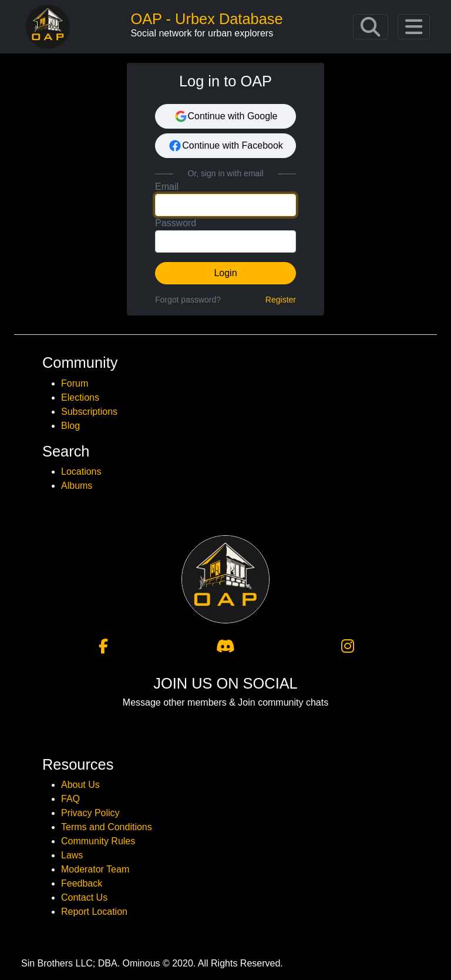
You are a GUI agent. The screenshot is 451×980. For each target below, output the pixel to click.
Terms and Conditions (107, 827)
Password (176, 223)
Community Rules (98, 841)
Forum (75, 383)
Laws (72, 855)
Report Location (94, 912)
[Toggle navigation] (371, 27)
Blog (70, 426)
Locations (81, 471)
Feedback (82, 883)
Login (225, 273)
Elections (80, 397)
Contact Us (84, 897)
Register (281, 300)
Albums (77, 486)
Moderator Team (95, 869)
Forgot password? (188, 300)
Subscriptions (89, 412)
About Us (80, 785)
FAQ (70, 799)
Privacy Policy (90, 813)
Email (167, 187)
